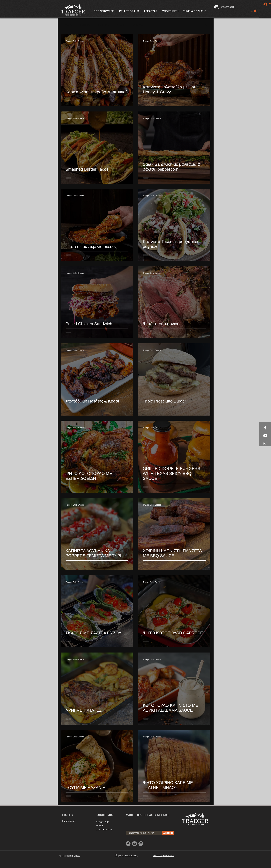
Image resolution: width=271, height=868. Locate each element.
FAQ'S (121, 25)
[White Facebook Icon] (265, 428)
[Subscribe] (168, 833)
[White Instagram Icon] (265, 444)
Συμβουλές (103, 25)
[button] (254, 11)
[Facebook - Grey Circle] (128, 844)
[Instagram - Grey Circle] (141, 844)
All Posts (66, 25)
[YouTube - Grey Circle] (134, 844)
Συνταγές (84, 25)
